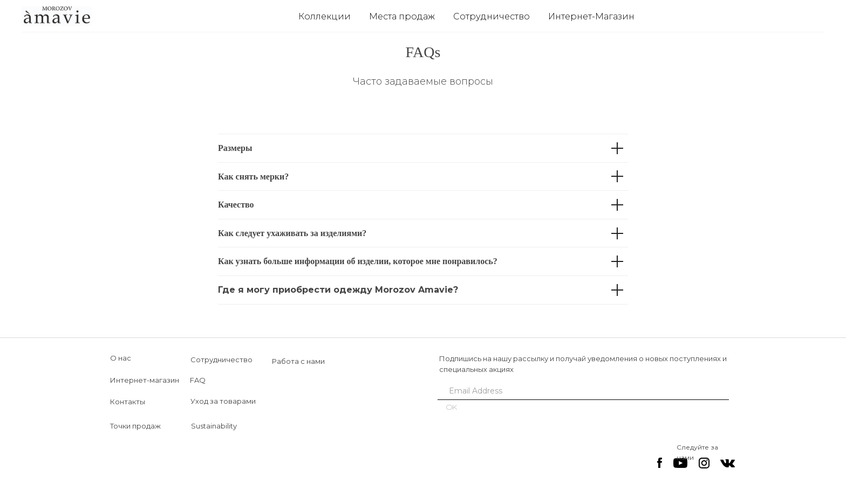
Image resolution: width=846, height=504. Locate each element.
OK (452, 407)
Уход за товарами (223, 401)
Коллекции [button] (325, 16)
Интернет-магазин (145, 380)
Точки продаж (135, 426)
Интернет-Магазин (591, 16)
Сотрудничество (492, 16)
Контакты (128, 402)
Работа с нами (298, 361)
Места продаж (402, 16)
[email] (579, 391)
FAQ (198, 380)
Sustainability (214, 426)
